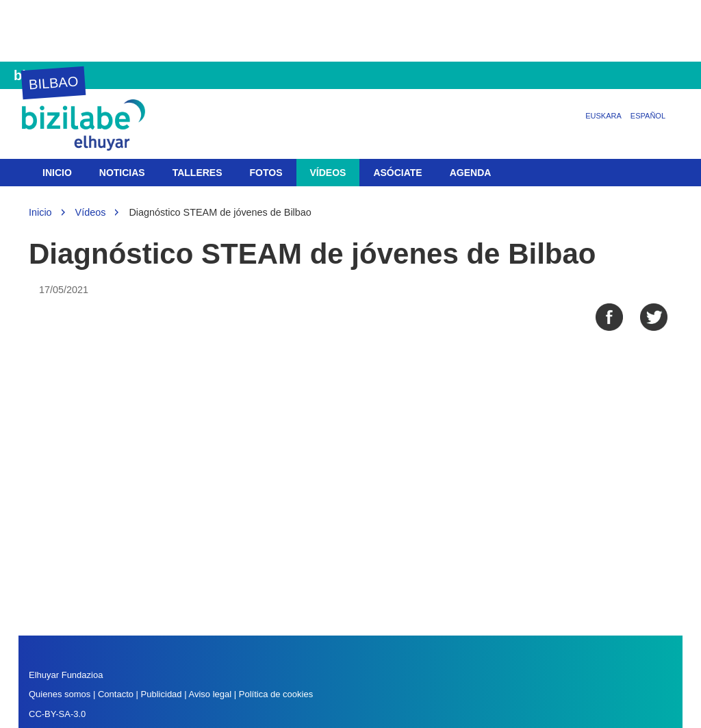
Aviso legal (210, 694)
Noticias (122, 173)
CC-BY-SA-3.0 (57, 714)
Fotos (266, 173)
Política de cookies (276, 694)
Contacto (117, 694)
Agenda (471, 173)
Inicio (57, 173)
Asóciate (397, 173)
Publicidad (162, 694)
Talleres (197, 173)
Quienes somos (60, 694)
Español (648, 116)
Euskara (603, 116)
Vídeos (328, 173)
